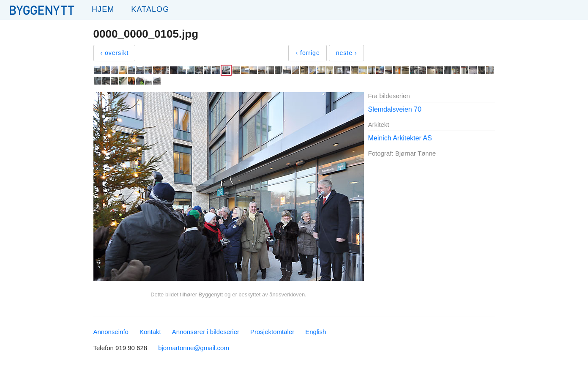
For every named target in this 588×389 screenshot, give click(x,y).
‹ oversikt (115, 53)
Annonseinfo (111, 332)
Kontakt (150, 332)
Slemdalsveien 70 (395, 109)
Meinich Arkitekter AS (400, 138)
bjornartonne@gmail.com (194, 348)
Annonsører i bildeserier (206, 332)
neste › (347, 53)
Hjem (103, 9)
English (316, 332)
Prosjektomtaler (272, 332)
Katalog (150, 9)
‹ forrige (308, 53)
